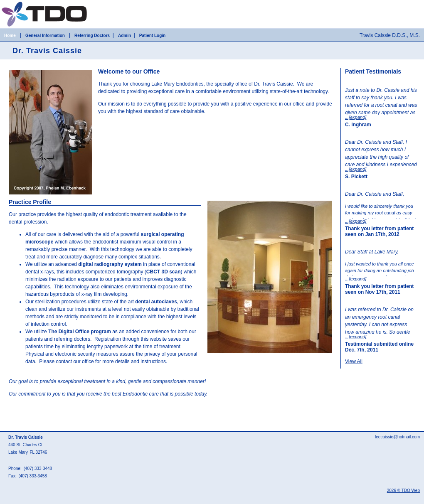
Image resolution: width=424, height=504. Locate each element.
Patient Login (152, 36)
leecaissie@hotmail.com (397, 437)
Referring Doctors (92, 36)
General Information (45, 36)
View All (354, 361)
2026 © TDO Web (403, 490)
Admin (124, 36)
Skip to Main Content (23, 3)
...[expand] (356, 117)
